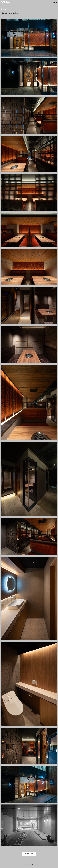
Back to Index (29, 854)
